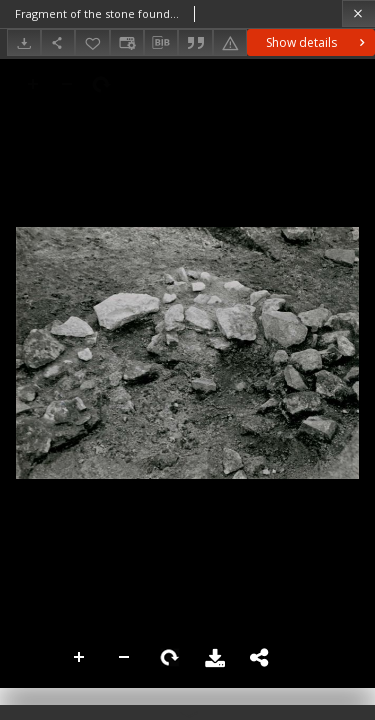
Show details (317, 42)
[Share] (58, 42)
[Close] (358, 13)
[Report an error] (230, 42)
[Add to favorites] (92, 42)
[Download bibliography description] (161, 43)
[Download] (24, 42)
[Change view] (127, 42)
